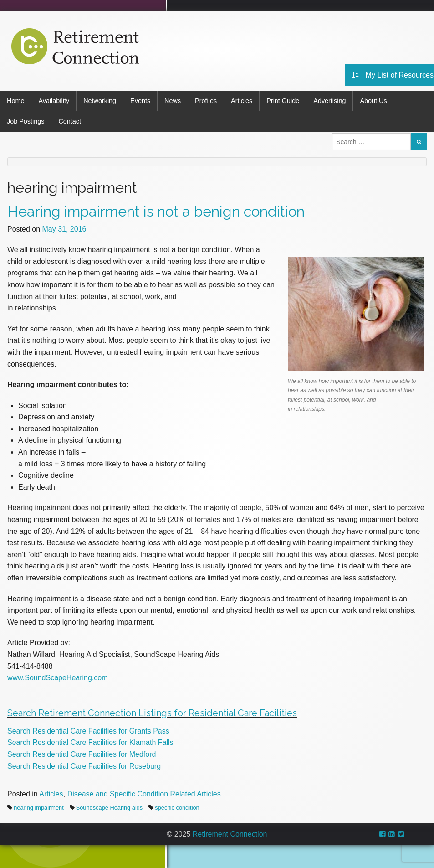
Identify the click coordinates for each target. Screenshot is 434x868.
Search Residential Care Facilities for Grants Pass (88, 731)
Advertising (329, 101)
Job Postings (26, 121)
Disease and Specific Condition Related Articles (144, 794)
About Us (373, 101)
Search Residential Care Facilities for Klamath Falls (90, 742)
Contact (70, 121)
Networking (100, 101)
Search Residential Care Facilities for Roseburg (84, 766)
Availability (54, 101)
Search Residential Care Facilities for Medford (82, 754)
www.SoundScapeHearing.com (58, 678)
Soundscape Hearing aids (110, 808)
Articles (242, 101)
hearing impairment (39, 808)
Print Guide (283, 101)
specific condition (177, 808)
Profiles (206, 101)
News (173, 101)
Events (140, 101)
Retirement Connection (230, 834)
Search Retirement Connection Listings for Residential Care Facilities (152, 713)
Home (15, 101)
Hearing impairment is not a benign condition (156, 211)
